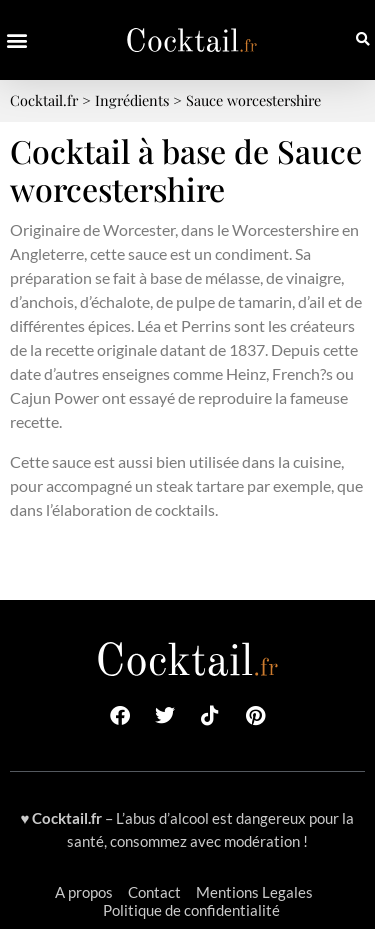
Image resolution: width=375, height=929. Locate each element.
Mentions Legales (254, 892)
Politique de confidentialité (191, 910)
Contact (154, 892)
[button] (16, 40)
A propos (84, 892)
